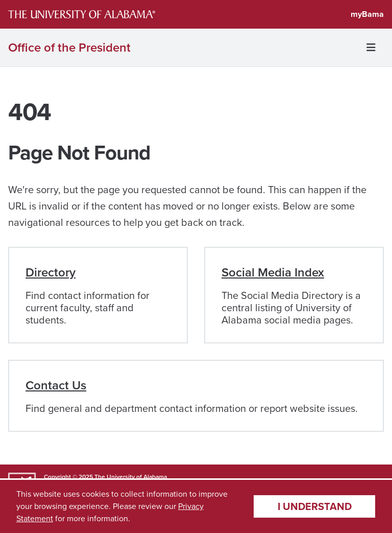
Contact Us (56, 385)
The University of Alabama (131, 477)
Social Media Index (273, 272)
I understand (315, 506)
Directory (51, 272)
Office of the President (69, 48)
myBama (367, 14)
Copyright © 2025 (68, 477)
